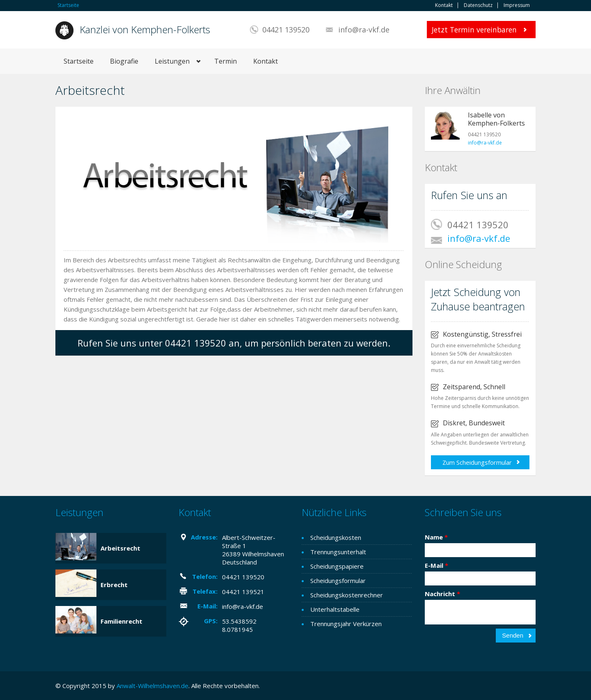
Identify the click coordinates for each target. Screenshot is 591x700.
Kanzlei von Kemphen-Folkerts (145, 29)
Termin (226, 61)
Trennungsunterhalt (338, 552)
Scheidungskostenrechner (347, 595)
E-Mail (436, 565)
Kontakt (444, 5)
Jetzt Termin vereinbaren (474, 30)
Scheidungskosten (336, 537)
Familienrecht (121, 621)
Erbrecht (114, 585)
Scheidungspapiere (337, 566)
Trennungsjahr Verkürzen (346, 624)
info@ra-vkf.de (364, 30)
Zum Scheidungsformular (477, 462)
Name (436, 537)
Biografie (124, 61)
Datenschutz (478, 5)
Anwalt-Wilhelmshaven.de (152, 686)
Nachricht (442, 594)
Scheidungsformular (338, 581)
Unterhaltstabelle (335, 609)
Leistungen (172, 61)
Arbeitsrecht (120, 548)
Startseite (68, 5)
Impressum (517, 5)
